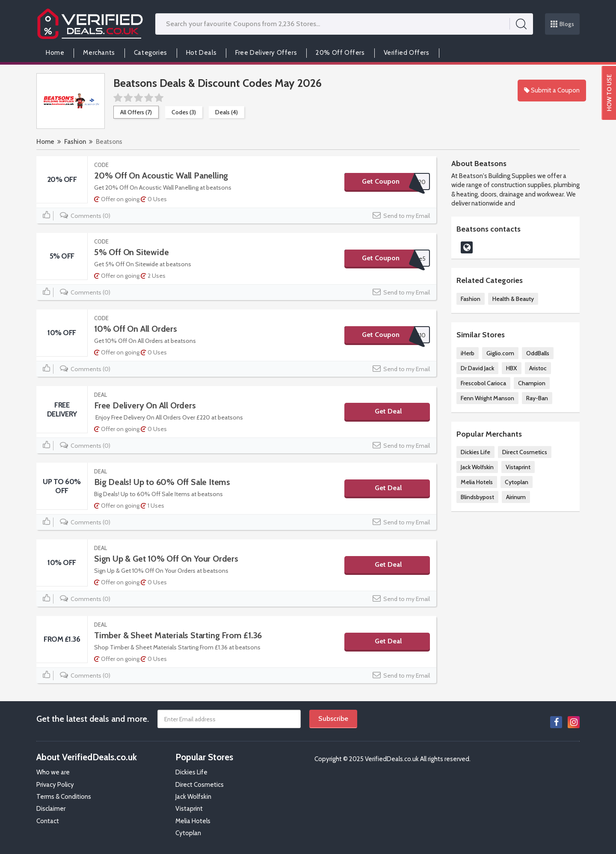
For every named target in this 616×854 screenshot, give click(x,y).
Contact (48, 821)
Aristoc (538, 368)
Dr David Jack (477, 368)
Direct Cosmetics (525, 452)
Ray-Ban (537, 398)
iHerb (468, 353)
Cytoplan (517, 482)
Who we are (53, 772)
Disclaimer (51, 809)
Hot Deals (201, 53)
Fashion (75, 142)
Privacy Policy (55, 785)
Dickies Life (475, 452)
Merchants (99, 53)
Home (55, 53)
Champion (532, 383)
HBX (512, 368)
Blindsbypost (477, 497)
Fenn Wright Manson (487, 398)
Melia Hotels (477, 482)
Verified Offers (407, 53)
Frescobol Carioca (483, 383)
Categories (151, 53)
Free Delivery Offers (266, 53)
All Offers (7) (136, 112)
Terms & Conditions (64, 797)
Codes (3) (184, 112)
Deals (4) (227, 112)
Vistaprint (518, 467)
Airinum (516, 497)
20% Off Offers (340, 53)
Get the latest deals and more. (93, 719)
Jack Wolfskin (477, 467)
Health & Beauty (513, 299)
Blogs (563, 24)
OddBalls (538, 353)
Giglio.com (500, 353)
